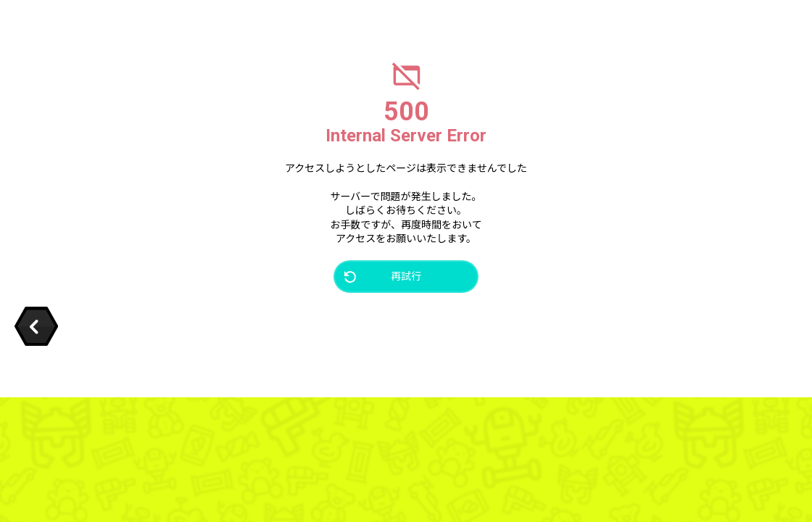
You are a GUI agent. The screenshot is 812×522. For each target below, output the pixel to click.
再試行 (406, 276)
